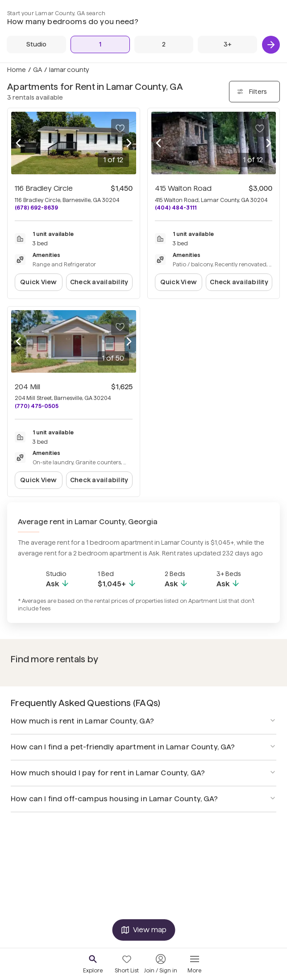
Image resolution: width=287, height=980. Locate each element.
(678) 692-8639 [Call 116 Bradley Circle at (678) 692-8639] (36, 208)
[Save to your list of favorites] (120, 128)
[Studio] (36, 44)
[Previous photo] (18, 143)
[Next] (271, 45)
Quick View (38, 282)
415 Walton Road (183, 188)
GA (37, 70)
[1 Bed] (100, 44)
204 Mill (27, 387)
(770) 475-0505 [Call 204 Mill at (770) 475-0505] (37, 406)
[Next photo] (129, 143)
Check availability (99, 282)
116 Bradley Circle (44, 188)
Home (17, 70)
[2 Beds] (164, 44)
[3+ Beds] (227, 44)
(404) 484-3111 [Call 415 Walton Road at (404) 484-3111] (176, 208)
